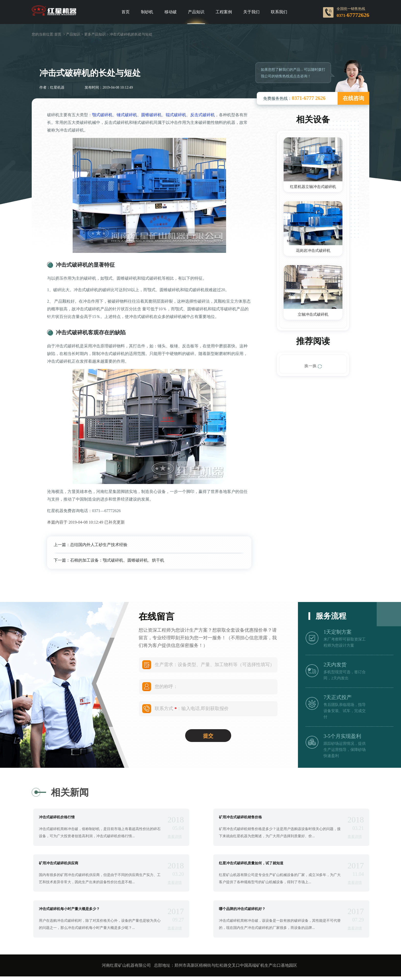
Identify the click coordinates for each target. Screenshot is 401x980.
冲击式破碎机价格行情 (57, 818)
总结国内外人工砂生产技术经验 (99, 545)
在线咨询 (353, 98)
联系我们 (279, 12)
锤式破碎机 (127, 115)
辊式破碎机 (176, 115)
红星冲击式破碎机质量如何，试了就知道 (251, 865)
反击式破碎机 (203, 115)
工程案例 (224, 12)
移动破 (171, 12)
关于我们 (251, 12)
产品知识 (196, 12)
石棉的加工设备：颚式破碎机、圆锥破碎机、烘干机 (117, 560)
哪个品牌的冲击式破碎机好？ (242, 912)
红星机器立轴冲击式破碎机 (313, 187)
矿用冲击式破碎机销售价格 (240, 818)
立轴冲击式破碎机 (313, 315)
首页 (126, 12)
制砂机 (147, 12)
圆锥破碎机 (151, 115)
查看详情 (175, 837)
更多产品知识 (95, 34)
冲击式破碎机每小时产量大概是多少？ (69, 912)
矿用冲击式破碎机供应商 (59, 865)
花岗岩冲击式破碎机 (313, 251)
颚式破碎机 (102, 115)
